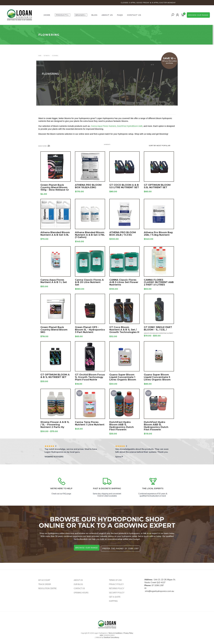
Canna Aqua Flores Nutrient (103, 130)
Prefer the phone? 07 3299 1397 (121, 548)
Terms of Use (115, 578)
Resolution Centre (47, 587)
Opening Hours (81, 591)
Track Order (45, 582)
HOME (47, 15)
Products (63, 15)
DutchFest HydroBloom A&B (130, 130)
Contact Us (134, 15)
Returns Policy (117, 587)
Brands (81, 15)
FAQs (120, 15)
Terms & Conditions (115, 631)
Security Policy (117, 591)
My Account (44, 578)
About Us (107, 15)
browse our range (198, 15)
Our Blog (78, 582)
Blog (94, 15)
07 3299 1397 (158, 584)
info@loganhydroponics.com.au (159, 589)
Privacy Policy (116, 582)
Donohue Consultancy (111, 636)
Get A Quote (115, 595)
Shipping (113, 599)
